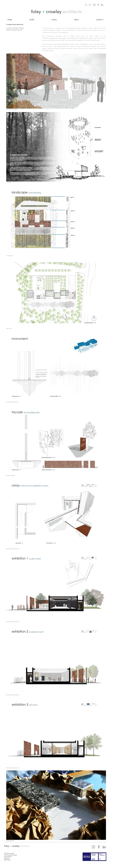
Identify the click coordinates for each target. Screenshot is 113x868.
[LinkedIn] (102, 5)
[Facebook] (98, 5)
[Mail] (90, 5)
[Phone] (86, 5)
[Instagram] (94, 5)
